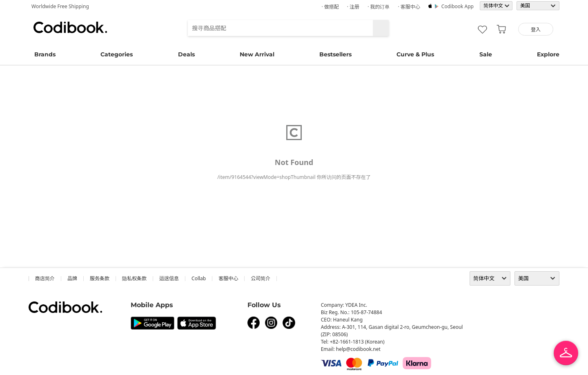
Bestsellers (335, 54)
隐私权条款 (134, 278)
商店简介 (45, 278)
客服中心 (228, 278)
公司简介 (261, 278)
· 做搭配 (330, 7)
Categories (117, 54)
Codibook (70, 27)
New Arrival (257, 54)
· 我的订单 (379, 7)
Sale (486, 54)
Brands (45, 54)
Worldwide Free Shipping (60, 6)
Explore (548, 54)
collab (199, 278)
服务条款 (100, 278)
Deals (186, 54)
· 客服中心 (409, 7)
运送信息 (169, 278)
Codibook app (458, 6)
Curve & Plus (415, 54)
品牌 (72, 278)
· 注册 (353, 7)
